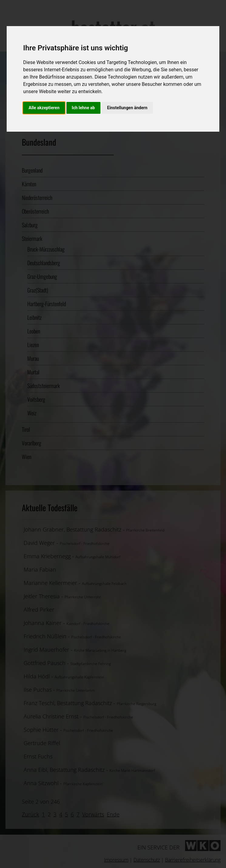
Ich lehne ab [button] (83, 108)
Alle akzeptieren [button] (44, 108)
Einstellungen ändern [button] (127, 108)
